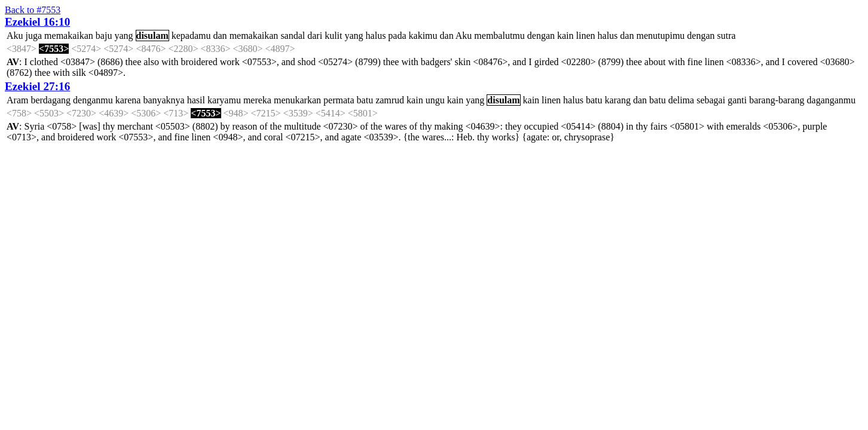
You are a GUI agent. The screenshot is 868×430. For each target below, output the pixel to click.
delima (681, 100)
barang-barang (777, 100)
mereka (257, 100)
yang (123, 36)
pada (397, 36)
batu (365, 100)
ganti (737, 100)
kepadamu (191, 36)
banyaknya (163, 100)
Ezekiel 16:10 (37, 22)
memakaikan (69, 36)
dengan (541, 36)
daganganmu (832, 100)
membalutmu (499, 36)
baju (104, 36)
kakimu (423, 36)
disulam (152, 36)
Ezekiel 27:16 (37, 86)
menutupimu (660, 36)
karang (618, 100)
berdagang (51, 100)
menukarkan (297, 100)
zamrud (390, 100)
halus (376, 36)
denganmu (93, 100)
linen (586, 36)
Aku (15, 36)
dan (220, 36)
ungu (435, 100)
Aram (17, 100)
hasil (196, 100)
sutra (727, 36)
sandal (293, 36)
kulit (333, 36)
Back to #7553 (33, 10)
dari (315, 36)
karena (128, 100)
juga (34, 36)
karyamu (224, 100)
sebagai (711, 100)
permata (339, 100)
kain (566, 36)
